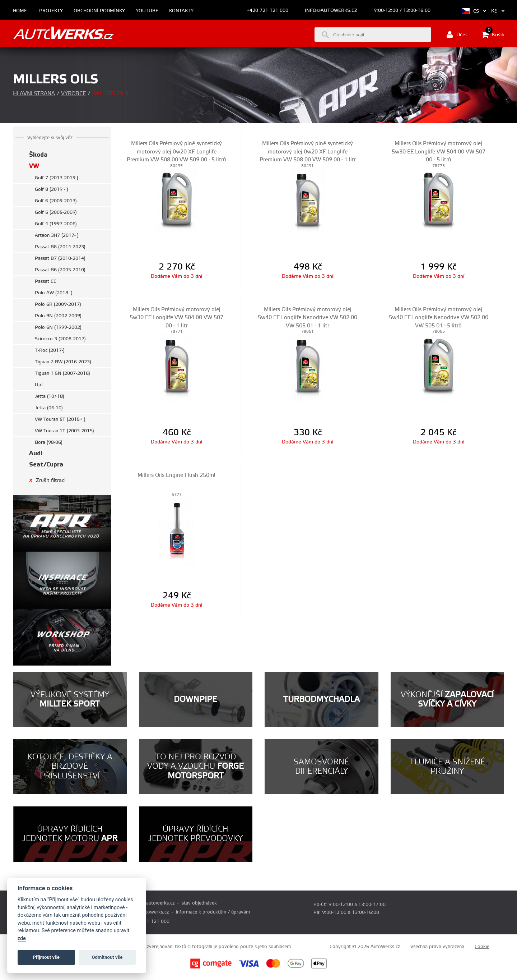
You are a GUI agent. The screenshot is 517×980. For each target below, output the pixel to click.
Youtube (147, 11)
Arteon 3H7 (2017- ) (57, 235)
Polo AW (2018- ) (54, 293)
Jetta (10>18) (50, 396)
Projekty (51, 11)
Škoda (38, 155)
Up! (39, 385)
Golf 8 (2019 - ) (52, 189)
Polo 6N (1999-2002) (58, 327)
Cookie (482, 947)
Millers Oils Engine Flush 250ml (176, 475)
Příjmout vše (46, 957)
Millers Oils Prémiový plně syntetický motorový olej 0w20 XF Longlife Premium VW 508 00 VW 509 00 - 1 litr (308, 152)
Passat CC (46, 281)
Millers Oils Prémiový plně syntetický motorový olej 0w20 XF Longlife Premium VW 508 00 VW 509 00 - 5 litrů (176, 152)
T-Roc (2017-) (50, 350)
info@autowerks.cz (331, 10)
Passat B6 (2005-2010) (60, 270)
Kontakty (181, 11)
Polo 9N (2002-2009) (58, 316)
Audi (36, 453)
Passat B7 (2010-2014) (60, 258)
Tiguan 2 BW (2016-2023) (63, 362)
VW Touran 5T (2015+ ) (60, 419)
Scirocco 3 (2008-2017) (60, 339)
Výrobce (73, 94)
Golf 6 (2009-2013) (56, 201)
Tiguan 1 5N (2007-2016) (62, 373)
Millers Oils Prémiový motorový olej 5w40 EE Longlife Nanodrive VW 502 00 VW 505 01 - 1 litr (308, 318)
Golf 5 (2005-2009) (56, 212)
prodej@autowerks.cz (151, 903)
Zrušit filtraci (47, 480)
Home (20, 11)
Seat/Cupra (46, 464)
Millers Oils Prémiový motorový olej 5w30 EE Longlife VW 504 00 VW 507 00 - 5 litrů (439, 152)
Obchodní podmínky (99, 11)
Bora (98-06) (49, 442)
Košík (493, 34)
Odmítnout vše (107, 957)
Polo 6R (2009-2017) (58, 304)
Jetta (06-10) (49, 408)
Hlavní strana (34, 94)
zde (22, 938)
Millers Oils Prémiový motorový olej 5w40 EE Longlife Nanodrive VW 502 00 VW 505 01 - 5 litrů (439, 318)
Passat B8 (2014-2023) (60, 247)
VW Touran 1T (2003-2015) (64, 431)
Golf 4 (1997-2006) (56, 224)
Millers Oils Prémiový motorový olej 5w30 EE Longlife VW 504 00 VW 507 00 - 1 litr (176, 318)
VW (34, 166)
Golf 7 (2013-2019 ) (57, 178)
